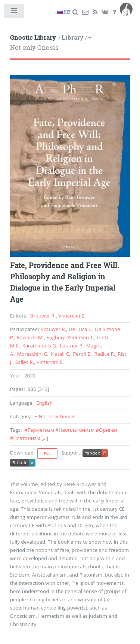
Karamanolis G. (40, 346)
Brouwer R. (43, 316)
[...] (45, 438)
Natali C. (61, 354)
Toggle (14, 13)
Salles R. (25, 362)
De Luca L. (80, 329)
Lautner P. (72, 346)
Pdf (47, 453)
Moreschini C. (33, 354)
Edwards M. (30, 337)
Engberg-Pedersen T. (70, 337)
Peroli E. (82, 354)
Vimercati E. (72, 316)
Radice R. (105, 354)
